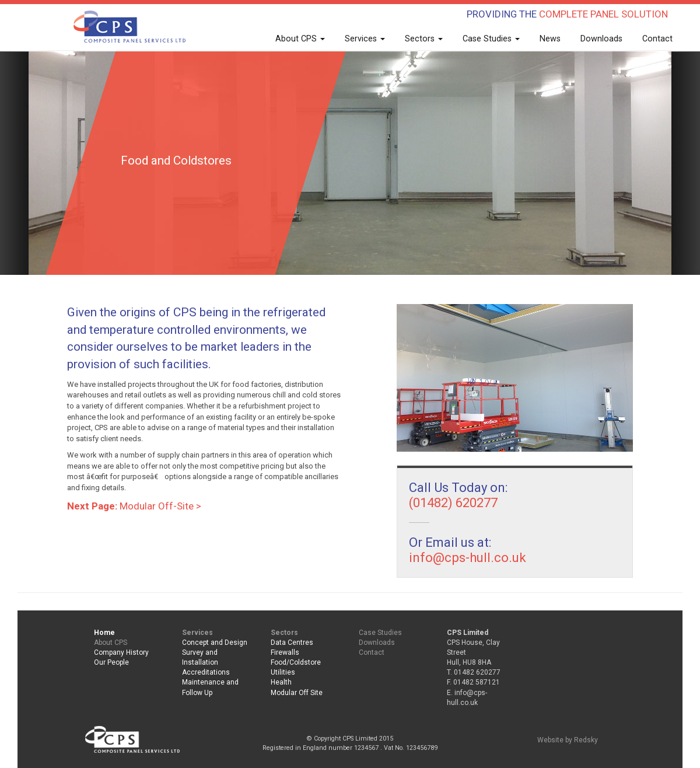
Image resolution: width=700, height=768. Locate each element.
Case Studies (491, 39)
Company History (121, 652)
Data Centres (292, 643)
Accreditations (206, 672)
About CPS (300, 39)
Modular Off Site (297, 693)
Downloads (601, 39)
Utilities (283, 672)
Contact (657, 39)
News (550, 39)
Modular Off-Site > (134, 506)
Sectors (424, 39)
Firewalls (285, 652)
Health (281, 682)
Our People (111, 662)
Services (365, 39)
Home (104, 633)
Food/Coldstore (296, 662)
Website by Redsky (568, 740)
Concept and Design (215, 643)
